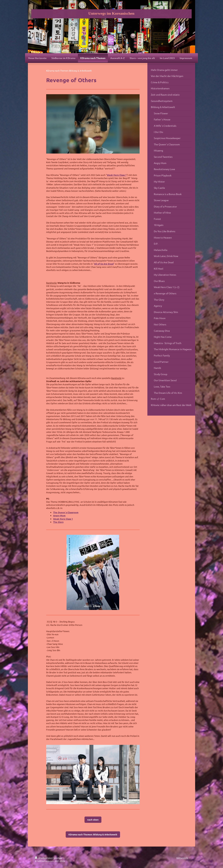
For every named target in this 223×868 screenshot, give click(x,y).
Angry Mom (59, 515)
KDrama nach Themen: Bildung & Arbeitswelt (93, 834)
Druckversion (44, 858)
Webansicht (182, 858)
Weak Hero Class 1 (117, 175)
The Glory (58, 522)
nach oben (93, 820)
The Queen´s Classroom (66, 512)
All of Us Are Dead (104, 264)
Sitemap (58, 858)
